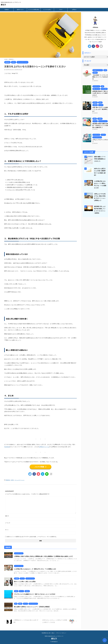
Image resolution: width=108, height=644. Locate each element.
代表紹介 (7, 10)
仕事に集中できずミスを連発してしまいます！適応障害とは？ (100, 109)
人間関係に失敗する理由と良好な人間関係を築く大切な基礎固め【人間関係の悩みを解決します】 (44, 556)
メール (8, 523)
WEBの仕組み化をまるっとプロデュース (54, 636)
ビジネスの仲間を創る (34, 10)
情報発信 (8, 480)
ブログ (61, 10)
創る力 (3, 5)
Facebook (7, 447)
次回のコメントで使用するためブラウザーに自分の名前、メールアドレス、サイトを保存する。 (32, 537)
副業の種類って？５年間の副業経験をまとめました (100, 159)
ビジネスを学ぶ (47, 10)
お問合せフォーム (44, 447)
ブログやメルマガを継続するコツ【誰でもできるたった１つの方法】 (35, 594)
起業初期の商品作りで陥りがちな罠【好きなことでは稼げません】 (100, 93)
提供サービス (20, 10)
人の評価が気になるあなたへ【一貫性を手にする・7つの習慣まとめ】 (35, 569)
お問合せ (74, 10)
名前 (7, 516)
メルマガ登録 (41, 467)
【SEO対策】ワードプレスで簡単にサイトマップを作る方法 (100, 77)
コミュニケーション (20, 480)
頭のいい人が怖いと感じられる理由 (25, 582)
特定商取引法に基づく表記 (48, 633)
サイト (7, 530)
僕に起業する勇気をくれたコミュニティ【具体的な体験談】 (32, 607)
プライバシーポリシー (61, 633)
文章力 (12, 480)
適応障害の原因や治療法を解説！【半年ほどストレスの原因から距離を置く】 (100, 126)
